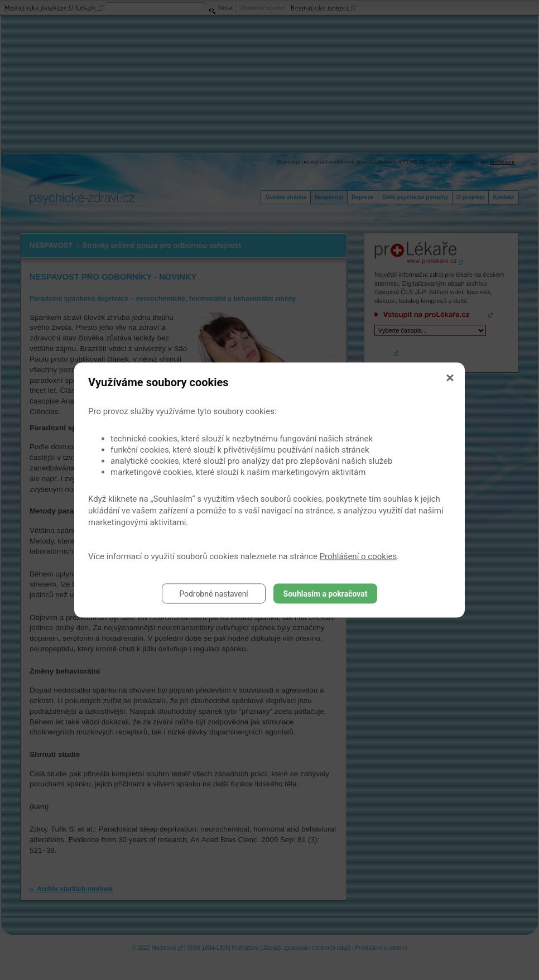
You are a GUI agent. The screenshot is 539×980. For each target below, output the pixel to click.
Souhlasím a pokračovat (326, 594)
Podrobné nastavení (214, 594)
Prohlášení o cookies (358, 556)
